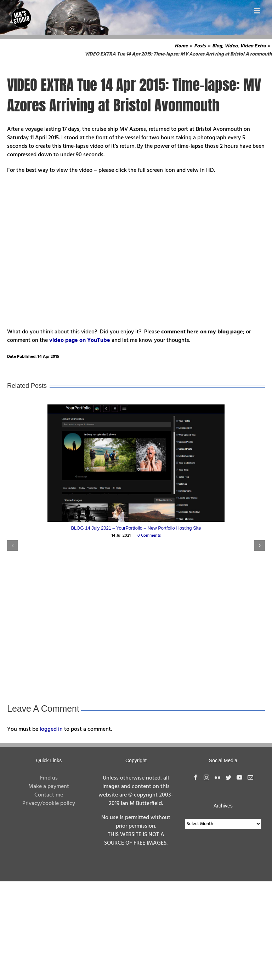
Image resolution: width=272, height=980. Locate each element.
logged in (51, 729)
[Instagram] (206, 777)
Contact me (49, 795)
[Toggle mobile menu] (258, 11)
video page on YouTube (80, 340)
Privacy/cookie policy (49, 804)
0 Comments (149, 536)
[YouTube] (239, 777)
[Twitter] (228, 777)
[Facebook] (195, 777)
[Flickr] (217, 777)
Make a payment (49, 787)
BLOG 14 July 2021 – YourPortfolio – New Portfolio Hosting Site (136, 528)
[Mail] (250, 777)
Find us (49, 778)
